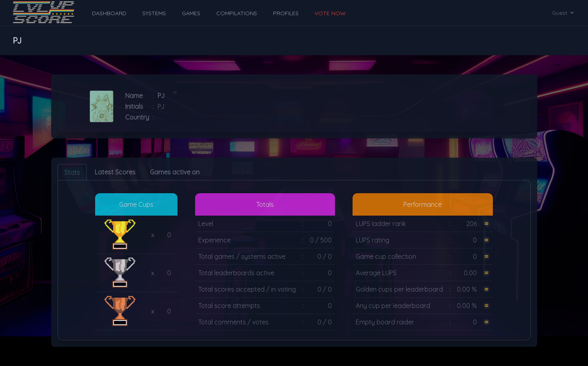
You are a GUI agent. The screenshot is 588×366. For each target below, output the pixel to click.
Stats (72, 172)
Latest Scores (115, 172)
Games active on (175, 172)
